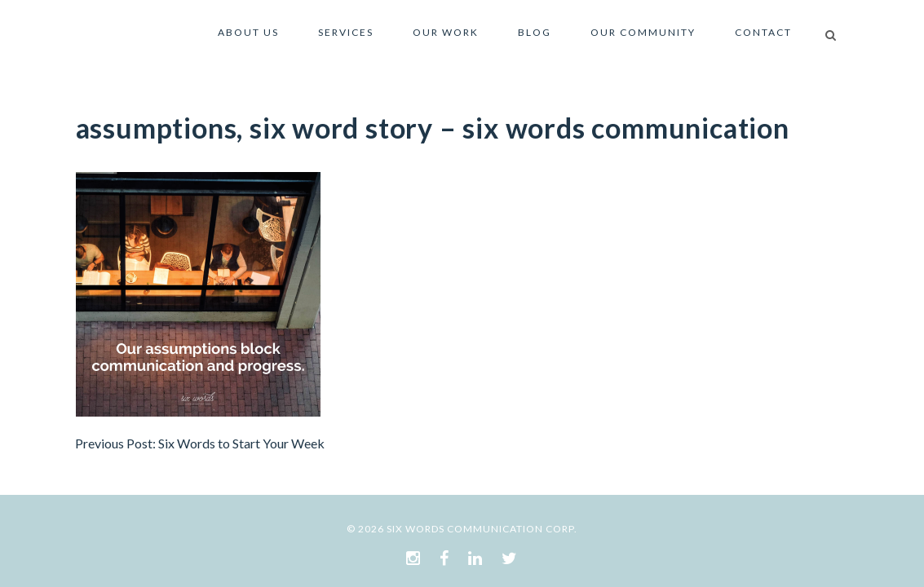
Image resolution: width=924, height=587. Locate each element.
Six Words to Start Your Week (241, 443)
